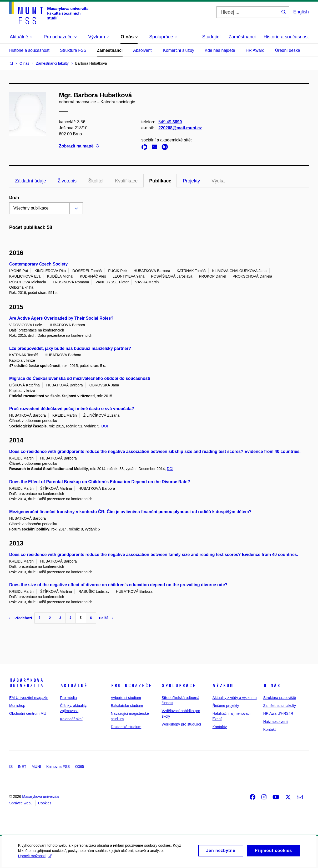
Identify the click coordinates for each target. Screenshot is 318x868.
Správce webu (21, 803)
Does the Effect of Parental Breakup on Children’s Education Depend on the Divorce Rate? (100, 482)
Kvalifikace (126, 181)
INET (22, 767)
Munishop (17, 706)
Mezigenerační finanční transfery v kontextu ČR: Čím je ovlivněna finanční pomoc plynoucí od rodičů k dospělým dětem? (130, 512)
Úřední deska (288, 50)
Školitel (96, 181)
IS (11, 767)
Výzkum (223, 686)
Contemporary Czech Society (38, 264)
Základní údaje (31, 181)
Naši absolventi (276, 722)
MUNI (36, 767)
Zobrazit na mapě (79, 146)
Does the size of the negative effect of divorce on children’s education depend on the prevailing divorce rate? (118, 585)
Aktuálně (74, 686)
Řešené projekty (226, 706)
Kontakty (220, 727)
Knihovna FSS (58, 767)
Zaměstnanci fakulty (280, 706)
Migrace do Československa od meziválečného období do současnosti (80, 378)
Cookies (45, 803)
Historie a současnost (286, 37)
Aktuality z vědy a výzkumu (235, 698)
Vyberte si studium (126, 698)
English (301, 12)
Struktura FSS (73, 50)
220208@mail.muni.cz (180, 128)
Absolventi (143, 50)
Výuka (218, 181)
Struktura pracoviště (280, 698)
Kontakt (269, 729)
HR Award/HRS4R (278, 713)
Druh (14, 198)
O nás (272, 686)
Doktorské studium (126, 727)
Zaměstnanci (242, 37)
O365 (79, 767)
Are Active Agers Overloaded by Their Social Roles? (61, 318)
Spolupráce (179, 686)
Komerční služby (179, 50)
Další (106, 618)
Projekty (191, 181)
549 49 (170, 122)
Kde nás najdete (220, 50)
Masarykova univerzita (26, 683)
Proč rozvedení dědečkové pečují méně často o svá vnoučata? (72, 409)
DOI (105, 426)
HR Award (255, 50)
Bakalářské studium (127, 706)
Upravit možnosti (35, 859)
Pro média (68, 698)
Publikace (160, 181)
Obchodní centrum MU (28, 713)
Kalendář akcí (71, 719)
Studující (211, 37)
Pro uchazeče (131, 686)
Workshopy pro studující (181, 724)
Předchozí (21, 618)
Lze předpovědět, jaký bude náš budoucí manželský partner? (70, 348)
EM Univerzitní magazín (29, 698)
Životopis (67, 181)
